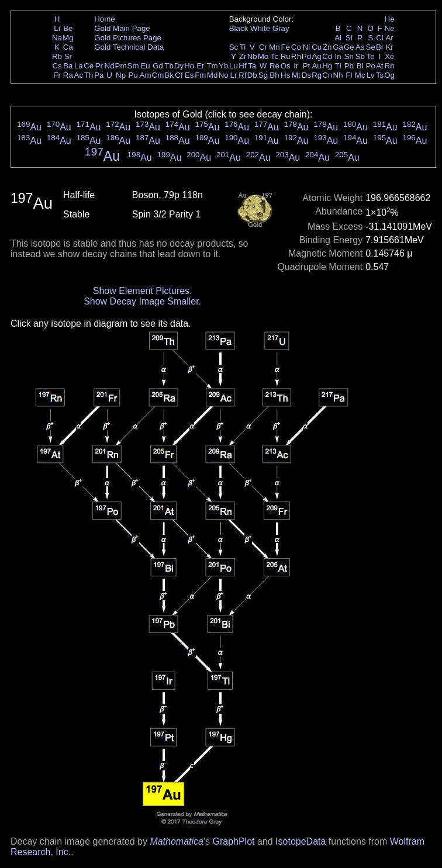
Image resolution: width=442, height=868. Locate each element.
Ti (243, 47)
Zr (243, 56)
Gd (158, 66)
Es (189, 75)
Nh (338, 75)
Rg (317, 75)
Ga (338, 47)
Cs (57, 66)
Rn (390, 66)
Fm (200, 75)
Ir (296, 66)
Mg (68, 38)
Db (252, 75)
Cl (380, 38)
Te (371, 56)
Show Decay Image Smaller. (142, 301)
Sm (133, 66)
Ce (89, 66)
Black (239, 28)
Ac (79, 75)
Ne (390, 28)
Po (371, 66)
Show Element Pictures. (143, 291)
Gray (281, 28)
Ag (316, 56)
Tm (212, 66)
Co (296, 47)
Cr (263, 47)
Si (349, 38)
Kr (389, 47)
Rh (296, 56)
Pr (99, 66)
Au (316, 66)
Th (89, 75)
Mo (263, 56)
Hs (285, 75)
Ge (349, 47)
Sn (349, 56)
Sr (68, 56)
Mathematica (177, 841)
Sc (234, 47)
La (79, 66)
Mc (360, 75)
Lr (234, 75)
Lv (371, 75)
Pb (349, 66)
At (380, 66)
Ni (307, 47)
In (338, 56)
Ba (68, 66)
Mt (296, 75)
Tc (274, 56)
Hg (327, 66)
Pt (307, 66)
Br (380, 47)
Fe (285, 47)
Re (274, 66)
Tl (338, 66)
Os (286, 66)
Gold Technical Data (129, 47)
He (390, 19)
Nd (110, 66)
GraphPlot (233, 841)
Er (200, 66)
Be (68, 28)
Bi (360, 66)
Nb (252, 56)
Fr (57, 75)
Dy (179, 66)
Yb (223, 66)
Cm (158, 75)
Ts (380, 75)
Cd (327, 56)
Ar (389, 38)
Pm (121, 66)
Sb (360, 56)
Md (213, 75)
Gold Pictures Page (128, 38)
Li (57, 28)
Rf (242, 75)
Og (389, 75)
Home (105, 19)
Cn (327, 75)
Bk (169, 75)
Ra (68, 75)
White (260, 28)
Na (57, 38)
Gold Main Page (122, 28)
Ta (252, 66)
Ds (306, 75)
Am (146, 75)
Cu (317, 47)
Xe (389, 56)
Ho (189, 66)
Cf (179, 75)
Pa (99, 75)
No (224, 75)
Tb (169, 66)
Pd (306, 56)
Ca (68, 47)
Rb (57, 56)
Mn (274, 47)
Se (371, 47)
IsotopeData (301, 841)
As (360, 47)
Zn (327, 47)
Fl (349, 75)
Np (121, 75)
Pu (133, 75)
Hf (242, 66)
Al (338, 38)
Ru (286, 56)
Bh (274, 75)
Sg (263, 75)
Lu (234, 66)
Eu (145, 66)
